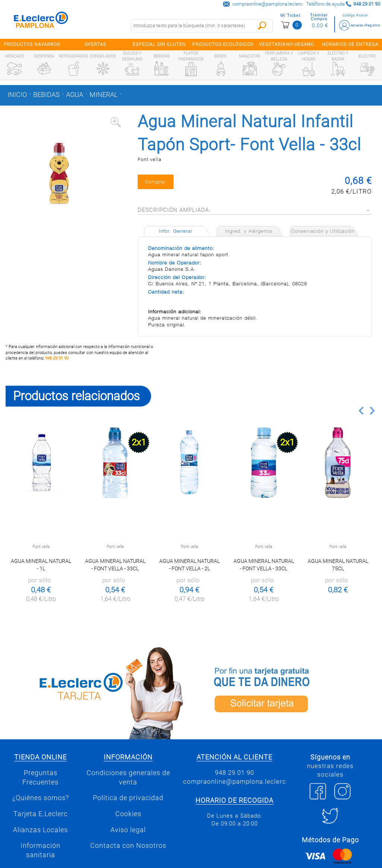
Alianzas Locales (40, 830)
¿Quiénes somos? (41, 798)
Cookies (128, 814)
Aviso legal (128, 830)
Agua (75, 95)
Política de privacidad (128, 798)
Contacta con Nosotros (128, 846)
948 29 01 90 (57, 358)
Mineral (104, 95)
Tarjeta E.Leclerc (40, 814)
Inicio (17, 95)
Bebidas (46, 95)
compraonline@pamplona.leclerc (267, 4)
